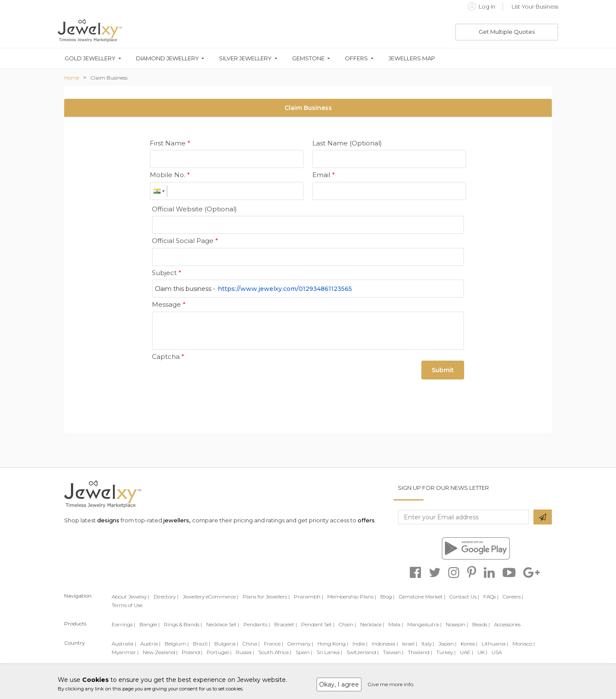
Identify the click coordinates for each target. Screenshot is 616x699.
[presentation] (217, 380)
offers (366, 520)
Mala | (396, 624)
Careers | (513, 597)
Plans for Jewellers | (266, 597)
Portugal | (219, 652)
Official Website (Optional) (194, 209)
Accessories (507, 624)
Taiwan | (393, 652)
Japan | (447, 644)
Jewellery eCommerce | (210, 597)
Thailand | (420, 652)
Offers (356, 58)
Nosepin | (457, 624)
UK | (482, 652)
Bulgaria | (226, 644)
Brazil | (201, 644)
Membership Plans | (352, 597)
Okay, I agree (339, 684)
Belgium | (177, 644)
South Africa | (275, 652)
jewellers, (177, 520)
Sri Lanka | (329, 652)
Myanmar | (125, 652)
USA (497, 652)
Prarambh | (308, 597)
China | (251, 644)
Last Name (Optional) (347, 143)
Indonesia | (385, 644)
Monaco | (524, 644)
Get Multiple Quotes (507, 32)
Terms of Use (127, 605)
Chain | (347, 624)
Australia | (124, 644)
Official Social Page (185, 241)
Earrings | (123, 624)
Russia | (245, 652)
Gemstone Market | (422, 597)
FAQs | (491, 597)
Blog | (387, 597)
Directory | (166, 597)
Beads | (481, 624)
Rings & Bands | (183, 624)
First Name (170, 143)
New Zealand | (160, 652)
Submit (443, 370)
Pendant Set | (318, 624)
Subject (167, 273)
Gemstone (308, 58)
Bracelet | (286, 624)
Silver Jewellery (245, 58)
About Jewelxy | (130, 597)
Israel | (410, 644)
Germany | (300, 644)
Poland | (192, 652)
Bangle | (150, 624)
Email (324, 175)
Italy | (428, 644)
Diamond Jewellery (167, 58)
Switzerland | (363, 652)
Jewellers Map (412, 58)
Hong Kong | (333, 644)
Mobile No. (170, 175)
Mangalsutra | (424, 624)
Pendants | (257, 624)
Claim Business (109, 78)
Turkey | (446, 652)
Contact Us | (464, 597)
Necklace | (372, 624)
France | (274, 644)
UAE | (466, 652)
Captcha (168, 357)
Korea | (469, 644)
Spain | (304, 652)
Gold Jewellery (90, 58)
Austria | (150, 644)
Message (169, 304)
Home (72, 78)
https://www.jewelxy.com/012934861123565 (285, 289)
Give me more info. (391, 684)
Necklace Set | (223, 624)
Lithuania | (495, 644)
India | (360, 644)
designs (108, 520)
